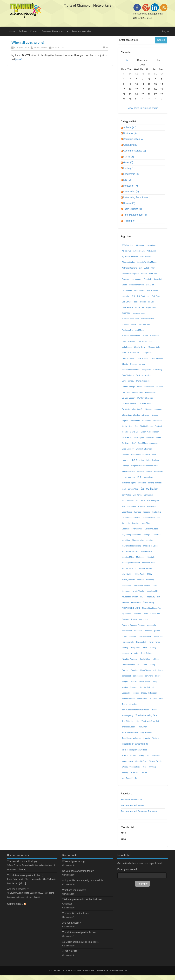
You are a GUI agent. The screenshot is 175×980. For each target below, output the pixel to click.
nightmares (127, 614)
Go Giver (150, 437)
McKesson (141, 557)
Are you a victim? (71, 923)
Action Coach (139, 251)
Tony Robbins (146, 732)
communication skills (131, 370)
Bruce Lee (140, 307)
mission (140, 580)
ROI (139, 665)
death (140, 387)
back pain (153, 274)
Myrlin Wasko (139, 591)
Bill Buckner (127, 290)
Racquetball (141, 642)
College (133, 364)
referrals (125, 653)
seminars (149, 676)
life (158, 518)
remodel (135, 653)
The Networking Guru (147, 715)
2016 (123, 839)
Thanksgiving (127, 716)
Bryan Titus (151, 307)
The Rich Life (127, 721)
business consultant (130, 319)
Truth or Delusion (129, 755)
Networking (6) (131, 192)
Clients (125, 364)
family (124, 426)
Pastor (134, 619)
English (125, 421)
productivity (159, 636)
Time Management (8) (135, 215)
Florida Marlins (146, 426)
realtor (145, 648)
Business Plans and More (133, 330)
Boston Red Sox (147, 302)
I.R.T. (139, 477)
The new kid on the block (20, 861)
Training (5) (129, 221)
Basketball (158, 279)
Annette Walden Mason (147, 262)
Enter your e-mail (127, 869)
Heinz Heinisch (152, 460)
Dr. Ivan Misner (129, 404)
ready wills (135, 648)
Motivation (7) (130, 186)
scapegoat (126, 676)
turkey (142, 755)
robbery (156, 659)
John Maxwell (128, 500)
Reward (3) (129, 203)
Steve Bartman (128, 698)
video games (127, 761)
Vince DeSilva (141, 761)
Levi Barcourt (149, 518)
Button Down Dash (151, 336)
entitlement (135, 421)
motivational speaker (142, 585)
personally (152, 625)
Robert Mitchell (128, 665)
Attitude (56, 48)
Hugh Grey (159, 471)
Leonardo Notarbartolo (131, 518)
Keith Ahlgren (153, 500)
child (124, 353)
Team (124, 704)
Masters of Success (130, 551)
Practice (133, 636)
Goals (159, 437)
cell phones (127, 347)
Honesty (141, 471)
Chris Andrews (128, 358)
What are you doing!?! (74, 890)
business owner (148, 319)
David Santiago (128, 387)
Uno (148, 755)
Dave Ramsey (128, 381)
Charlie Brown (140, 347)
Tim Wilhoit (142, 727)
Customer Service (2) (134, 151)
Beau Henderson (137, 285)
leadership (157, 512)
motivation (126, 585)
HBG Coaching (137, 460)
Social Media (145, 681)
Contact (34, 31)
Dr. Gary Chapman (145, 398)
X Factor (134, 772)
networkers (136, 602)
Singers (125, 681)
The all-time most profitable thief (24, 875)
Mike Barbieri (127, 574)
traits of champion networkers (134, 750)
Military (150, 574)
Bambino (126, 279)
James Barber (40, 48)
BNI (133, 296)
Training (156, 738)
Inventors (142, 483)
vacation (156, 755)
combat (142, 364)
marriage (150, 540)
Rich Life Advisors (129, 659)
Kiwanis (142, 506)
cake (124, 341)
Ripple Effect (145, 659)
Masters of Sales (150, 546)
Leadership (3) (131, 174)
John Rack (140, 500)
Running (134, 670)
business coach (139, 313)
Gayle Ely (134, 432)
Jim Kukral (148, 495)
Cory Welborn (128, 375)
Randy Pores (154, 642)
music (155, 585)
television (133, 704)
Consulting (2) (131, 145)
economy (158, 409)
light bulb (126, 523)
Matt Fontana (147, 551)
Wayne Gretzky (156, 761)
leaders (147, 512)
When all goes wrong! (28, 42)
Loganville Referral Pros (132, 529)
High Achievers (128, 471)
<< (127, 60)
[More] (19, 59)
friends (125, 432)
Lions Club (145, 523)
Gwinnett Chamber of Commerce (136, 454)
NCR (142, 597)
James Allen (133, 489)
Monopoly (150, 580)
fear (131, 426)
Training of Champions (135, 744)
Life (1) (127, 180)
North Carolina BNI (152, 614)
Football (158, 426)
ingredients (149, 477)
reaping (153, 648)
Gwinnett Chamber (144, 449)
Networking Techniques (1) (137, 197)
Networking (148, 602)
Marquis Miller (138, 540)
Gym (154, 454)
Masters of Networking (131, 546)
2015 (123, 833)
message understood (131, 563)
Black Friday (153, 290)
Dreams (149, 409)
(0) (106, 48)
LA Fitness (152, 506)
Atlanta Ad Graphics (130, 274)
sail (154, 670)
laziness (138, 512)
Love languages (152, 529)
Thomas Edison (129, 727)
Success (153, 698)
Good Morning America (148, 443)
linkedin (135, 523)
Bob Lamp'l (127, 302)
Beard (124, 285)
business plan (144, 324)
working (125, 772)
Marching (126, 540)
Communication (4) (133, 139)
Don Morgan (138, 392)
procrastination (145, 636)
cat (151, 341)
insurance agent (129, 483)
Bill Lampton (140, 290)
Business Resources (53, 31)
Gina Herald (127, 437)
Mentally (151, 557)
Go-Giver (126, 443)
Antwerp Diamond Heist (132, 268)
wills (144, 767)
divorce (160, 387)
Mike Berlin (140, 574)
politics (157, 631)
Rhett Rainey (146, 653)
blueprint (126, 296)
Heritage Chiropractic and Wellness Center (140, 466)
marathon (157, 535)
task (161, 698)
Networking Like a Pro (152, 608)
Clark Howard (142, 358)
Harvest (125, 460)
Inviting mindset (155, 483)
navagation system (130, 597)
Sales (161, 670)
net (159, 597)
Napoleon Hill (152, 591)
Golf (134, 443)
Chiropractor (147, 353)
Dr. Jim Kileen (145, 404)
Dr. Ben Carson (128, 398)
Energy (155, 415)
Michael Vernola (145, 568)
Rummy (125, 670)
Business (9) (130, 133)
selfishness (138, 676)
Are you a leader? (17, 889)
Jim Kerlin (137, 495)
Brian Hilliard (127, 307)
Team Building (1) (133, 209)
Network (125, 602)
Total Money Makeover (132, 738)
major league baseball (131, 535)
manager (147, 535)
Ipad (124, 489)
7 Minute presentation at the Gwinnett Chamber (82, 902)
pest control (127, 631)
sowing (125, 687)
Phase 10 (138, 631)
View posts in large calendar (143, 108)
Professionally (128, 642)
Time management (130, 732)
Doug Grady (150, 392)
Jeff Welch (126, 495)
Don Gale (126, 392)
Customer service (143, 375)
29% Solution (127, 245)
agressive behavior (130, 256)
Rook (145, 665)
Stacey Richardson (149, 693)
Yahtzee (144, 772)
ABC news (126, 251)
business (126, 313)
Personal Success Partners (133, 625)
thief (137, 721)
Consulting (158, 370)
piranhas (148, 631)
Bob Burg (156, 296)
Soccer (134, 681)
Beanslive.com (119, 971)
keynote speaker (129, 506)
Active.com (152, 251)
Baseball (147, 279)
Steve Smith (142, 698)
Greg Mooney (128, 449)
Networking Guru (131, 608)
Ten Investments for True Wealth (136, 710)
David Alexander (143, 381)
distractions (149, 387)
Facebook (147, 421)
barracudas (137, 279)
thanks (155, 710)
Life (62, 48)
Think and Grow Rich (150, 721)
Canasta (132, 341)
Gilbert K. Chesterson (150, 432)
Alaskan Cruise (128, 262)
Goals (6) (128, 162)
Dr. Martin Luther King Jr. (132, 409)
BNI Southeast (143, 296)
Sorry (155, 681)
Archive (23, 31)
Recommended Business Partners (139, 811)
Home (12, 31)
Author (144, 274)
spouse (136, 693)
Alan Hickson (146, 256)
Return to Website (81, 31)
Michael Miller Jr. (129, 568)
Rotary (153, 665)
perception (144, 619)
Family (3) (129, 157)
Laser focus (127, 512)
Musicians (126, 591)
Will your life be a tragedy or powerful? (83, 880)
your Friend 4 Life (129, 778)
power (124, 636)
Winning (152, 767)
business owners (129, 324)
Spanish (134, 687)
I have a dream (128, 477)
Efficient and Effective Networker (136, 415)
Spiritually (126, 693)
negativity (151, 597)
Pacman (125, 619)
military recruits (128, 580)
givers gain (139, 437)
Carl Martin (143, 341)
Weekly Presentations (131, 767)
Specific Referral (147, 687)
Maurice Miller (128, 557)
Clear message (157, 358)
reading (125, 648)
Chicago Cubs (154, 347)
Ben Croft (150, 285)
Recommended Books (132, 806)
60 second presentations (146, 245)
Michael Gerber (149, 563)
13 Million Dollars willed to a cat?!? (81, 942)
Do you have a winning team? (78, 871)
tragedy (147, 738)
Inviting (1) (129, 168)
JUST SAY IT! (70, 951)
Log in (165, 31)
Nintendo (138, 614)
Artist (147, 268)
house (149, 471)
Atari (153, 268)
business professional (131, 336)
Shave (158, 676)
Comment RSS (16, 904)
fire (136, 426)
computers (146, 370)
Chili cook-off (134, 353)
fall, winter (157, 421)
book (136, 302)
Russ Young (145, 670)
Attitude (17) (130, 127)
